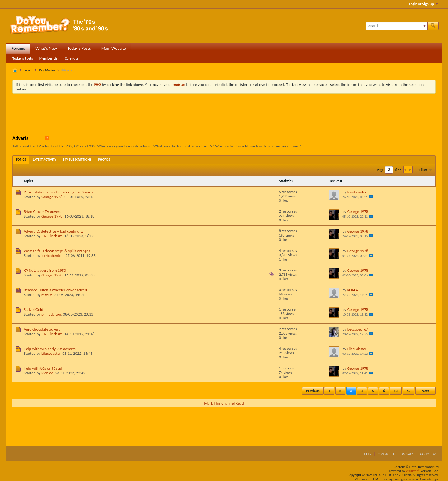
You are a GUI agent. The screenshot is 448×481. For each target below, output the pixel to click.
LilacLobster (51, 353)
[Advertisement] (224, 115)
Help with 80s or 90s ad (43, 368)
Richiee (47, 373)
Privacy (408, 454)
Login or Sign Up (424, 4)
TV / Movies (47, 70)
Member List (49, 58)
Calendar (72, 58)
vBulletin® (413, 471)
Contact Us (387, 454)
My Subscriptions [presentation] (77, 160)
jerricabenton (52, 255)
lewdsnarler (357, 192)
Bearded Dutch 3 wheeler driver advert (56, 290)
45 (408, 391)
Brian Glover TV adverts (43, 212)
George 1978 (52, 197)
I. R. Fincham (52, 236)
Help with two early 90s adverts (50, 349)
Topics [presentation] (21, 160)
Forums (18, 48)
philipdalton (51, 314)
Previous (313, 391)
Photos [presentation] (104, 160)
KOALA (47, 295)
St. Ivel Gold (33, 310)
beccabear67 (358, 329)
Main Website (114, 48)
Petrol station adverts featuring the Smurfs (58, 192)
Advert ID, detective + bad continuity (54, 231)
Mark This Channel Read (224, 403)
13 (396, 391)
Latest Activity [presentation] (44, 160)
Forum (28, 70)
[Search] (397, 26)
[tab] (21, 160)
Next (425, 391)
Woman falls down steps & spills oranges (57, 251)
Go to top (428, 454)
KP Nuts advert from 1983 (45, 270)
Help (368, 454)
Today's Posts (79, 48)
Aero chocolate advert (42, 329)
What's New (46, 48)
